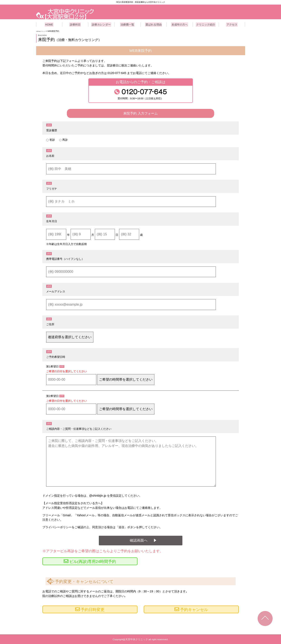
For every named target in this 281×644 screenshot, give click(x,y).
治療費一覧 (127, 24)
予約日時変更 (93, 609)
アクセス (232, 24)
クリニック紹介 (206, 24)
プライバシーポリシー (57, 527)
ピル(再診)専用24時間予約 (93, 561)
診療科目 (75, 24)
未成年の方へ (180, 24)
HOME (49, 24)
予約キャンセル (194, 609)
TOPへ (265, 618)
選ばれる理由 (154, 24)
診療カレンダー (101, 24)
